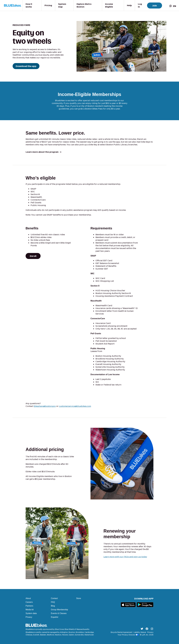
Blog (53, 606)
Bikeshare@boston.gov (45, 406)
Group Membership (59, 610)
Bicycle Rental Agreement (122, 632)
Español (55, 617)
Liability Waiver (140, 632)
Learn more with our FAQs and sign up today (125, 557)
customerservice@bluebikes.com (75, 406)
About (28, 598)
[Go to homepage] (13, 5)
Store (79, 598)
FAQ (53, 602)
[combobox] (173, 6)
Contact (54, 598)
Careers (29, 602)
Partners (29, 606)
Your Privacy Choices (128, 635)
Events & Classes (59, 613)
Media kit (30, 610)
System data (31, 613)
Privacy (29, 617)
